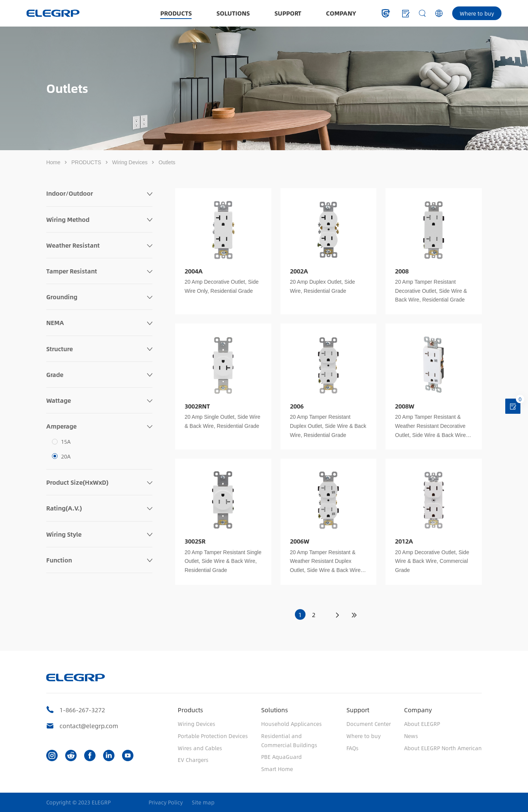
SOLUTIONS (233, 13)
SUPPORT (288, 13)
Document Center (369, 724)
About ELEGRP (422, 724)
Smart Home (277, 769)
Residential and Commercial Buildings (289, 740)
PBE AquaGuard (281, 757)
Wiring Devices (130, 162)
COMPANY (341, 13)
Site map (203, 802)
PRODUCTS (176, 13)
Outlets (167, 162)
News (411, 736)
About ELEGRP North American (443, 748)
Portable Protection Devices (213, 736)
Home (53, 162)
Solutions (275, 710)
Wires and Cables (200, 748)
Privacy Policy (166, 802)
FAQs (353, 748)
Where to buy (477, 13)
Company (418, 710)
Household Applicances (291, 724)
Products (190, 710)
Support (358, 710)
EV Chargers (193, 760)
